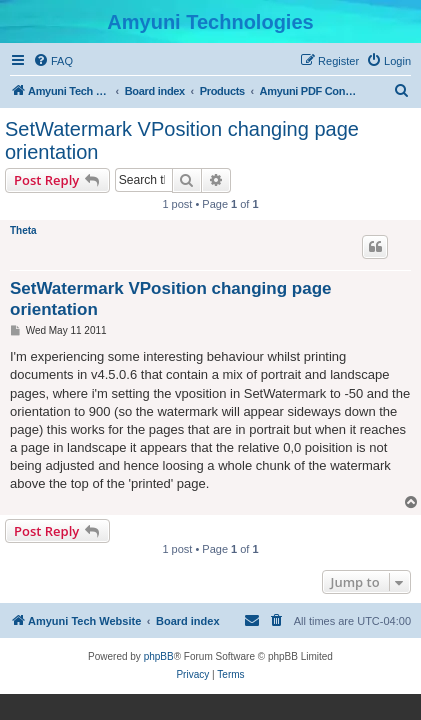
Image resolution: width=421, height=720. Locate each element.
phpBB (159, 656)
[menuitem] (53, 61)
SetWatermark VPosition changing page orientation (182, 140)
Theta (23, 230)
